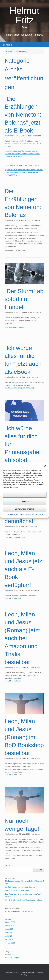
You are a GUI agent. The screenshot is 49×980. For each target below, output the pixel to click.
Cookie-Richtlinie (12, 515)
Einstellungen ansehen (25, 509)
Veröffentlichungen (12, 958)
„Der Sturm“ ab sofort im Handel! (24, 299)
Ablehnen (24, 502)
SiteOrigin (24, 975)
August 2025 (9, 926)
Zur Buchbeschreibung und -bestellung (19, 388)
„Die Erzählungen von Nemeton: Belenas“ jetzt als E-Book (23, 115)
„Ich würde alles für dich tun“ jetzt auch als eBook (23, 900)
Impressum (39, 515)
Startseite (9, 51)
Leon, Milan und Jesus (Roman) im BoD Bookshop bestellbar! (24, 737)
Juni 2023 (8, 932)
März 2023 (9, 939)
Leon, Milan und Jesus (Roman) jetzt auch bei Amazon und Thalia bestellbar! (22, 638)
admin (39, 136)
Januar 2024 (9, 929)
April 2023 (8, 936)
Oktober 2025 (10, 922)
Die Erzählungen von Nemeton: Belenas (20, 887)
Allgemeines (9, 954)
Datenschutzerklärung (26, 515)
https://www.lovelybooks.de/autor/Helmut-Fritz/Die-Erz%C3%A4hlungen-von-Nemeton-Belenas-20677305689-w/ (24, 172)
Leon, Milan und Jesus (13, 598)
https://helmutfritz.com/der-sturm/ (17, 328)
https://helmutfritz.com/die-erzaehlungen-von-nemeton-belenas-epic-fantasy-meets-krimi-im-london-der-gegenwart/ (22, 154)
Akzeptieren (24, 494)
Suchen (7, 866)
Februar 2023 (10, 943)
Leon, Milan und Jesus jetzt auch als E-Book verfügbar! (24, 569)
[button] (45, 466)
